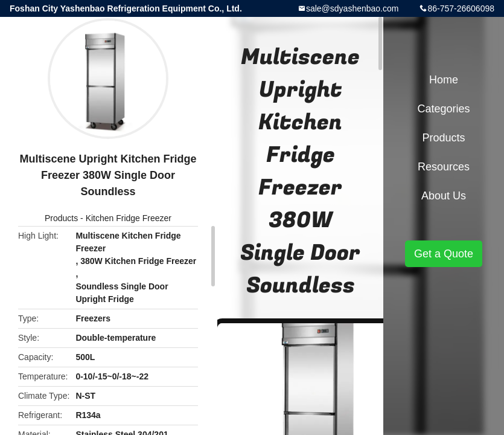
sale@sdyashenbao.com (352, 8)
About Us (444, 196)
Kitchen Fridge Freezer (129, 218)
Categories (443, 109)
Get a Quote (444, 254)
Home (444, 80)
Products (61, 218)
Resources (444, 167)
